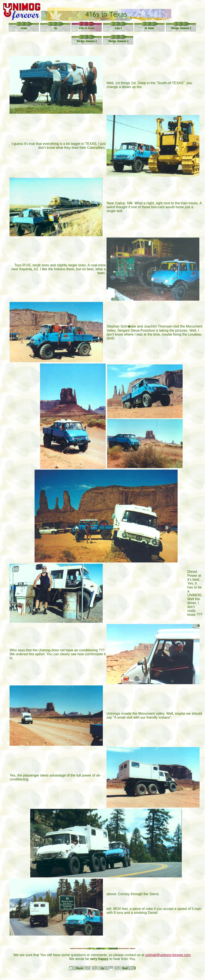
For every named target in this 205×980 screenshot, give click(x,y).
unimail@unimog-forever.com (168, 955)
